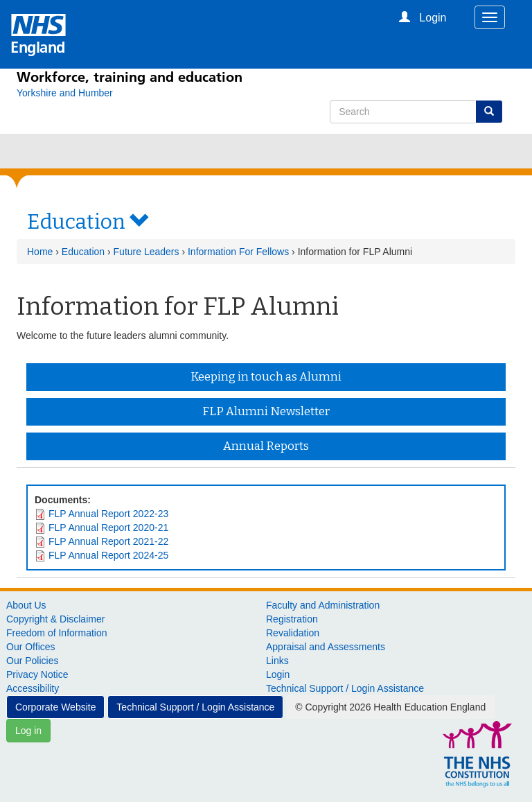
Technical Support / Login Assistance (345, 688)
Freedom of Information (57, 633)
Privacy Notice (37, 674)
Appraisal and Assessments (326, 647)
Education (83, 252)
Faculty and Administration (323, 605)
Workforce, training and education (130, 77)
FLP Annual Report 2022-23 (108, 514)
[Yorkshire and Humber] (65, 93)
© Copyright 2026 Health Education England (390, 707)
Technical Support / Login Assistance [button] (195, 707)
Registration (292, 619)
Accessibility (33, 688)
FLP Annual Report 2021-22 (108, 541)
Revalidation (293, 633)
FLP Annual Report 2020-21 (108, 528)
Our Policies (32, 661)
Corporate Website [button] (55, 707)
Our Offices (31, 647)
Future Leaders (147, 252)
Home (40, 252)
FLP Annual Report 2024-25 (108, 555)
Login (278, 674)
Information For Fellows (238, 252)
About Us (26, 605)
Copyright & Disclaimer (55, 619)
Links (277, 661)
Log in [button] (28, 731)
